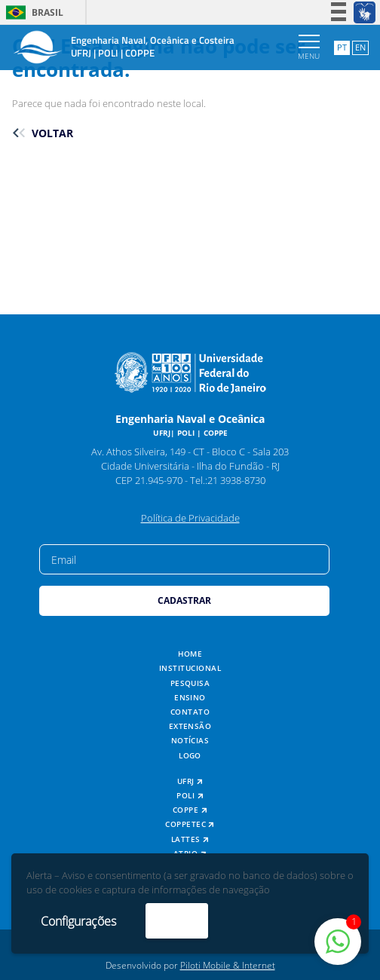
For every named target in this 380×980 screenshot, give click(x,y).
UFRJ (190, 781)
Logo (190, 756)
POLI (190, 796)
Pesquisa (190, 683)
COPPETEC (190, 824)
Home (190, 654)
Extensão (190, 726)
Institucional (190, 668)
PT (342, 47)
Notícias (190, 741)
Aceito (177, 920)
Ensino (190, 698)
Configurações (78, 921)
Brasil (32, 12)
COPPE (190, 810)
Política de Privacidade (190, 518)
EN (360, 47)
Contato (190, 712)
